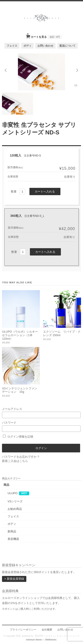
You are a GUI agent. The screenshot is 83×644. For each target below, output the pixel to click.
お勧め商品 (15, 509)
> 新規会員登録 (14, 579)
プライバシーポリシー (23, 630)
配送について (68, 46)
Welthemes (51, 640)
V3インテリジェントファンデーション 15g (20, 390)
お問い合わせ (45, 46)
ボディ (27, 46)
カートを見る (45, 36)
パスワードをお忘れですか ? (20, 457)
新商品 (12, 531)
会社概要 (47, 630)
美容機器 (13, 539)
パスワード (41, 426)
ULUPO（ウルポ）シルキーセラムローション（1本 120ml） (20, 335)
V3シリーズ (15, 501)
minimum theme (34, 640)
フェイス (12, 46)
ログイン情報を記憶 (18, 437)
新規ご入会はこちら (15, 461)
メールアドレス (41, 413)
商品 (6, 485)
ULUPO (13, 493)
